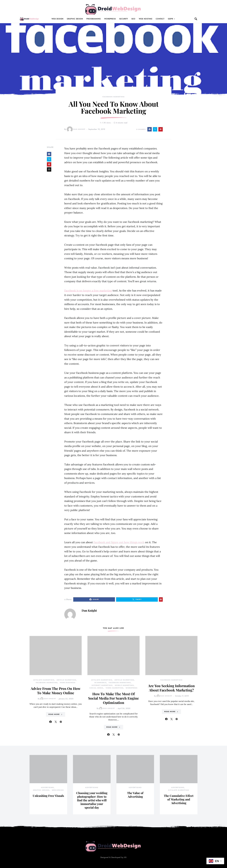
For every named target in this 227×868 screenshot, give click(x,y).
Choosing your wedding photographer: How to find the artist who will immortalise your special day (92, 800)
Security (124, 19)
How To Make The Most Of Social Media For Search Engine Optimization (113, 698)
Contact (160, 19)
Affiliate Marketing (44, 680)
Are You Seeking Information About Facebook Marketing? (171, 688)
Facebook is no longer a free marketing (88, 291)
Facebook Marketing (113, 97)
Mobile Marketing (124, 685)
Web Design (57, 19)
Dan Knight (76, 129)
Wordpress (132, 688)
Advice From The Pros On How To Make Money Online (56, 691)
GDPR (170, 19)
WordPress (110, 19)
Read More (54, 714)
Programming (94, 19)
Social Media (96, 688)
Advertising (47, 787)
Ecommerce (100, 683)
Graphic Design (75, 19)
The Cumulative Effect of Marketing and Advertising (179, 799)
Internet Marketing (102, 685)
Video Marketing (115, 688)
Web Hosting (146, 19)
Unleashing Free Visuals (48, 796)
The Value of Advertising (135, 795)
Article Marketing (66, 680)
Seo (133, 19)
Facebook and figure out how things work (119, 542)
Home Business (68, 683)
